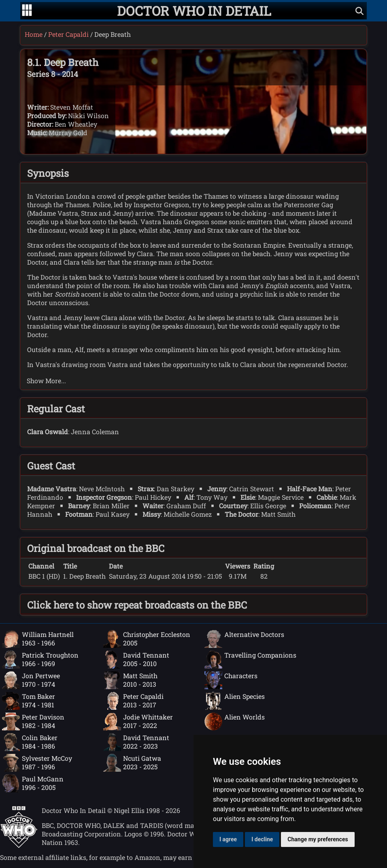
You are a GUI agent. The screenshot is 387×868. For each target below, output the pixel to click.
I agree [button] (228, 839)
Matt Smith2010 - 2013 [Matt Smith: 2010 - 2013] (130, 680)
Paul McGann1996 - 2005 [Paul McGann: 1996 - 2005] (33, 783)
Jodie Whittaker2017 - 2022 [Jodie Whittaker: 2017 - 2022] (138, 722)
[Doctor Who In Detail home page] (194, 11)
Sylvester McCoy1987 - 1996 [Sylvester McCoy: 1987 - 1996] (37, 763)
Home (34, 34)
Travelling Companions (250, 660)
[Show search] (359, 11)
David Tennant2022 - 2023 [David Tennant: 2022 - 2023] (136, 742)
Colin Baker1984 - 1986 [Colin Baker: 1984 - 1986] (30, 742)
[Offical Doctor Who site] (19, 846)
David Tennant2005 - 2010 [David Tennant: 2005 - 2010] (136, 660)
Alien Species (235, 701)
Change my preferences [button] (318, 839)
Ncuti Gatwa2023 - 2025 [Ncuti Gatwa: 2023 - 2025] (132, 763)
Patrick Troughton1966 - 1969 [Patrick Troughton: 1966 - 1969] (40, 660)
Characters (231, 680)
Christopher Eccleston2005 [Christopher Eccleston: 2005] (147, 639)
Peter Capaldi (68, 34)
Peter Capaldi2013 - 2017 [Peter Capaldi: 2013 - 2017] (133, 701)
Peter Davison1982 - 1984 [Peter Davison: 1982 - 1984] (33, 722)
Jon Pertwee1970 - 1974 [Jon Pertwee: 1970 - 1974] (31, 680)
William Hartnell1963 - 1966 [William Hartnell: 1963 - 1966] (38, 639)
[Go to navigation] (27, 11)
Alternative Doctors (244, 639)
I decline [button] (262, 839)
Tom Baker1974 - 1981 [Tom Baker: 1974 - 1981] (29, 701)
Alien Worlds (235, 722)
